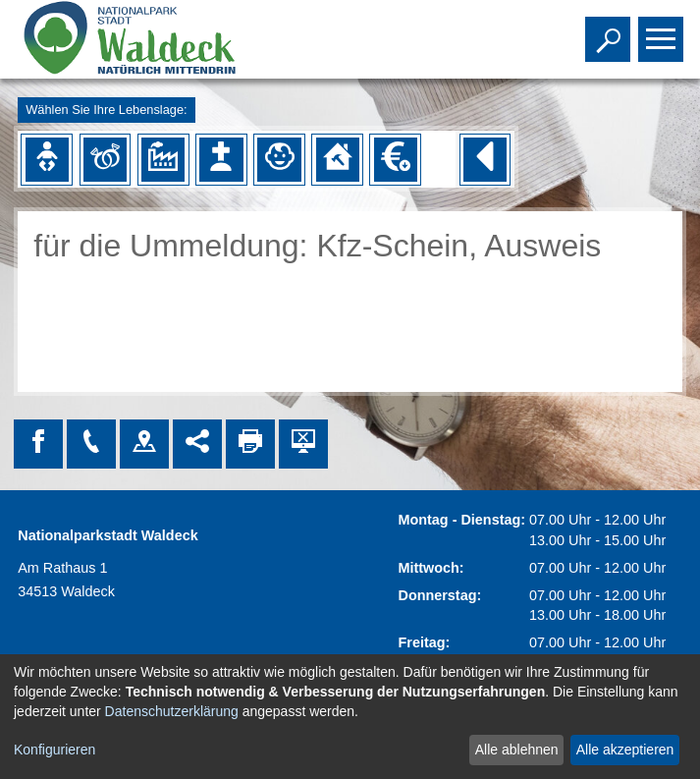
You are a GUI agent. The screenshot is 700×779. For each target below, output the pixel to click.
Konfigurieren (54, 750)
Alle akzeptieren (625, 750)
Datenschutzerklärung (172, 711)
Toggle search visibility (610, 30)
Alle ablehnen (517, 750)
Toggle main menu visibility (663, 30)
